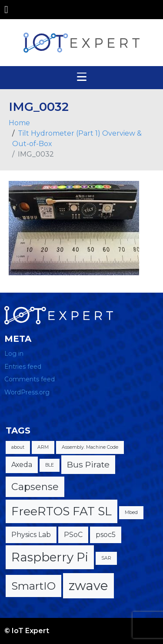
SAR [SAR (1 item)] (106, 558)
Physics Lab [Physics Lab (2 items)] (31, 535)
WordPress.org (27, 392)
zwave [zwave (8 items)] (88, 586)
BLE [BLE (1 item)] (50, 465)
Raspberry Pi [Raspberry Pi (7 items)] (50, 557)
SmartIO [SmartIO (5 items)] (33, 586)
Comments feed (30, 379)
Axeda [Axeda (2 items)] (22, 465)
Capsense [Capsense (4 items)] (35, 487)
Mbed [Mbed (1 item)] (131, 512)
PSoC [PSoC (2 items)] (73, 535)
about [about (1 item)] (18, 447)
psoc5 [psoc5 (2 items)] (106, 535)
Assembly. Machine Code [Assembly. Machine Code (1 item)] (90, 447)
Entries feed (23, 367)
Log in (14, 354)
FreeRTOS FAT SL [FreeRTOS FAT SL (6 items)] (62, 511)
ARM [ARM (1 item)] (43, 447)
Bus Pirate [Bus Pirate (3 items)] (88, 464)
